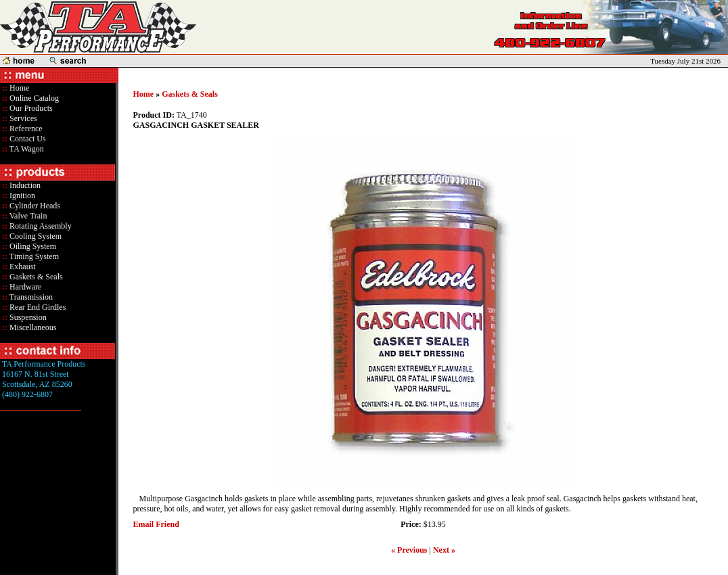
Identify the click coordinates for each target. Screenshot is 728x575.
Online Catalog (33, 98)
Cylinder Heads (34, 206)
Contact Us (27, 139)
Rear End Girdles (37, 307)
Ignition (21, 195)
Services (22, 118)
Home (19, 88)
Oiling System (32, 246)
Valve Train (27, 216)
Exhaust (22, 267)
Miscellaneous (33, 327)
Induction (24, 185)
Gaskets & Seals (35, 277)
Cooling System (35, 236)
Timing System (33, 256)
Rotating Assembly (40, 226)
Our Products (30, 108)
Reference (25, 129)
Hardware (24, 287)
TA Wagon (26, 149)
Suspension (27, 317)
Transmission (30, 297)
